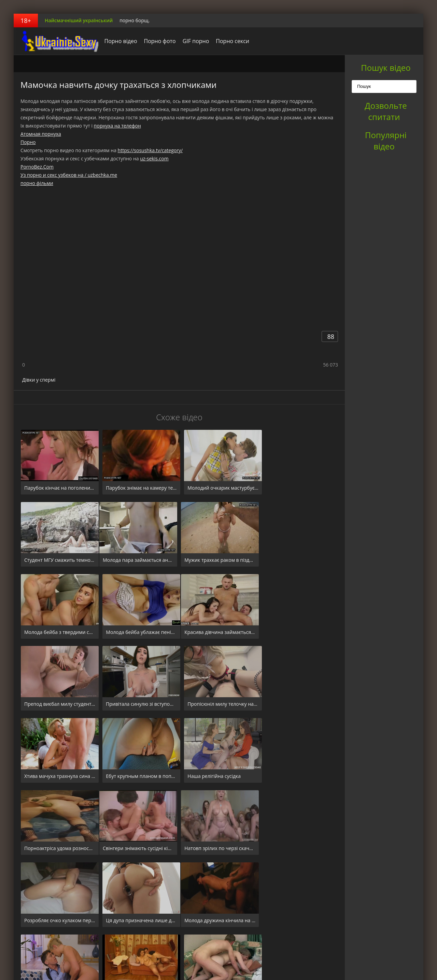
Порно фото (158, 41)
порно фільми (37, 183)
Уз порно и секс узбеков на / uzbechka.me (69, 175)
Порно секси (231, 41)
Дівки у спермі (39, 380)
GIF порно (194, 41)
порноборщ (56, 41)
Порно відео (119, 41)
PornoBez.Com (37, 167)
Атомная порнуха (41, 134)
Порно (28, 142)
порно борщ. (135, 20)
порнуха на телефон (117, 126)
